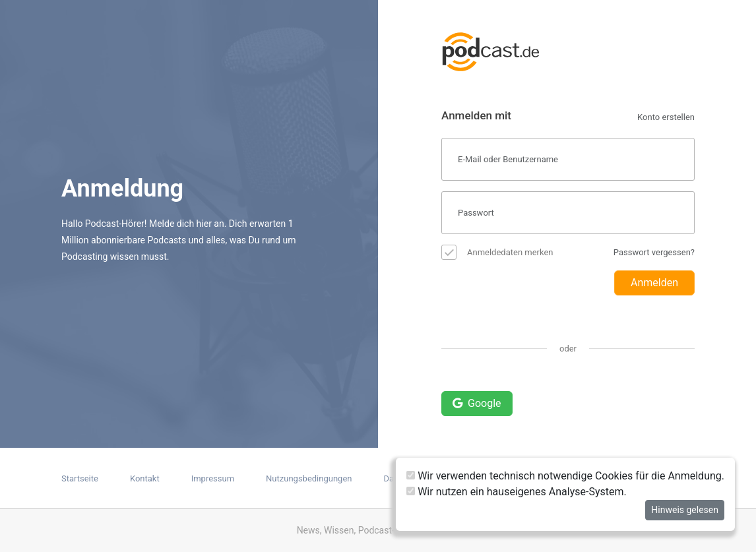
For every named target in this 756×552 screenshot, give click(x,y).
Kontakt (145, 478)
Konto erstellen (666, 117)
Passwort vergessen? (654, 252)
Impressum (213, 478)
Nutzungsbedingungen (309, 478)
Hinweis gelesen (685, 510)
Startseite (80, 478)
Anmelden (654, 283)
